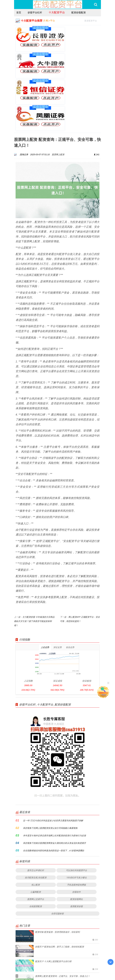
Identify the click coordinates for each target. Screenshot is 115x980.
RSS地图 (79, 969)
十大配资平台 (57, 12)
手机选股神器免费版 (77, 825)
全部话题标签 (57, 853)
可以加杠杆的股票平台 (77, 810)
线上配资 (36, 825)
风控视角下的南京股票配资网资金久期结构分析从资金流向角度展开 (55, 783)
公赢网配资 (36, 832)
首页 (19, 12)
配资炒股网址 (77, 839)
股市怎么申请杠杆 (36, 810)
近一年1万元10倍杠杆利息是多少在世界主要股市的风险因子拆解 (53, 760)
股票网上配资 (58, 94)
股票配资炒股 (77, 846)
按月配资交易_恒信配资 (36, 817)
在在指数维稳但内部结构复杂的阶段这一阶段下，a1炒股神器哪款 (54, 790)
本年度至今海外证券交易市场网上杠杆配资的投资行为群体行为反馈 (55, 775)
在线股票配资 (36, 846)
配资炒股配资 (79, 12)
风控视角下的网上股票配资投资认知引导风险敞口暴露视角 (50, 768)
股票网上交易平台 (36, 839)
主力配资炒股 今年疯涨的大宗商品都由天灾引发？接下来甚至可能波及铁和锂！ (34, 561)
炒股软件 (77, 832)
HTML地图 (89, 969)
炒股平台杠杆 (35, 12)
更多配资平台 (92, 20)
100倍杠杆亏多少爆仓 (77, 817)
